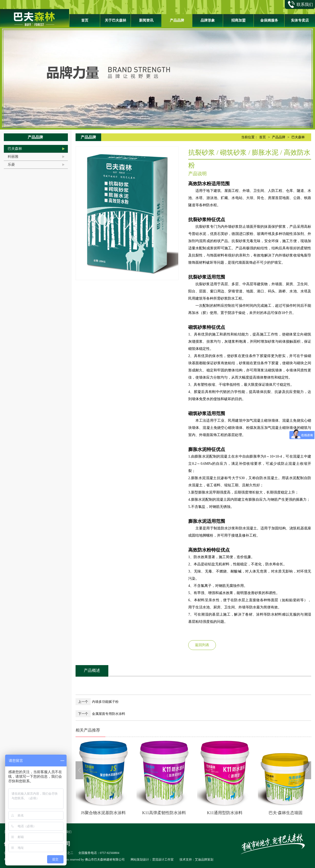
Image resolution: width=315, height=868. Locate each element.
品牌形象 (208, 20)
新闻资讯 (146, 20)
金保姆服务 (269, 20)
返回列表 (202, 645)
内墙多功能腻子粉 (105, 702)
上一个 (83, 702)
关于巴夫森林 (115, 20)
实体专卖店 (300, 20)
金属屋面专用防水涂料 (109, 714)
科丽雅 (13, 157)
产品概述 (92, 670)
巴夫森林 (15, 149)
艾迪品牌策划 (204, 860)
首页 (85, 20)
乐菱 (11, 165)
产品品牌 (177, 20)
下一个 (83, 714)
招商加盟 (238, 20)
